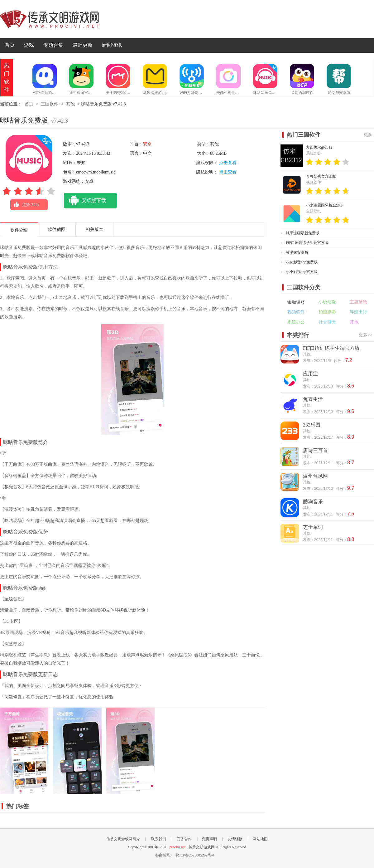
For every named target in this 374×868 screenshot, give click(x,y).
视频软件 (296, 312)
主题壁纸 (358, 302)
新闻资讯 (112, 45)
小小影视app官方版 (302, 272)
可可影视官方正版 (321, 176)
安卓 (147, 144)
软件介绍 (19, 230)
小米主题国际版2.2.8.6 (324, 205)
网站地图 (260, 839)
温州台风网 (315, 476)
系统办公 (296, 322)
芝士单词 (313, 527)
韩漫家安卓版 (297, 252)
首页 (10, 45)
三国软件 (50, 104)
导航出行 (358, 312)
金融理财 (296, 302)
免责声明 (209, 839)
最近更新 (83, 45)
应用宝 (310, 374)
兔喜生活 (313, 399)
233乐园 (312, 425)
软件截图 (57, 229)
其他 (70, 104)
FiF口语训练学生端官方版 (307, 243)
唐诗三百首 (315, 450)
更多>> (366, 335)
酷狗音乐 (313, 502)
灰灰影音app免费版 (302, 262)
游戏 (29, 45)
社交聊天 (327, 322)
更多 (368, 135)
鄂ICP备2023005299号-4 (195, 855)
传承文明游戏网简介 (123, 839)
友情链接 (235, 839)
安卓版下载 (85, 201)
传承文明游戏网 (50, 19)
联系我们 (159, 839)
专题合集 (53, 45)
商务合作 (184, 839)
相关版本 (94, 229)
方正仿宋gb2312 (319, 147)
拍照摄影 (327, 312)
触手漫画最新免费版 (303, 233)
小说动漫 (327, 302)
